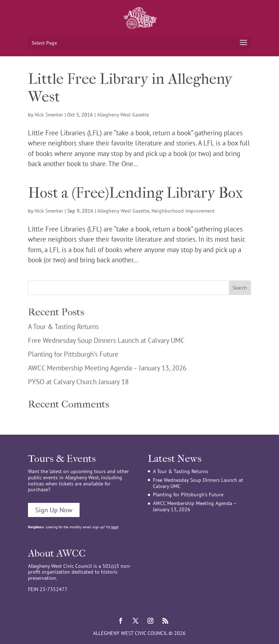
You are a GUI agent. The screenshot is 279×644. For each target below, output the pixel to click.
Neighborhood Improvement (183, 211)
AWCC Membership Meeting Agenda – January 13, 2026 (107, 368)
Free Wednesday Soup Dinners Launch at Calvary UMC (106, 340)
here (114, 527)
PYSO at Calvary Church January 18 (78, 382)
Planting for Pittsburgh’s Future (73, 354)
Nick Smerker (49, 115)
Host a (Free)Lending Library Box (136, 193)
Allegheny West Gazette (123, 115)
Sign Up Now (54, 510)
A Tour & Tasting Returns (63, 327)
